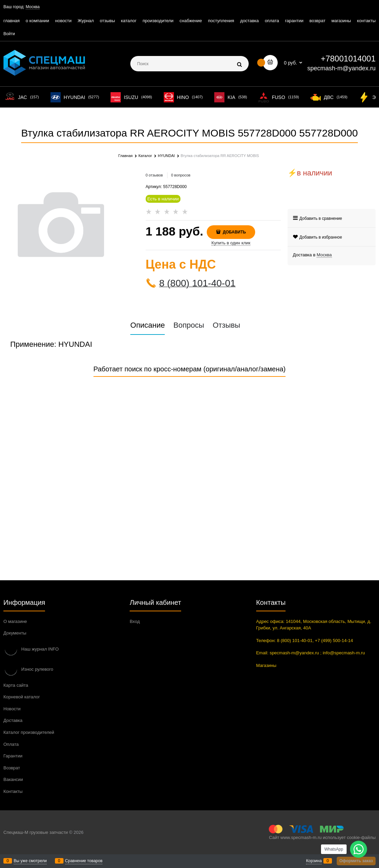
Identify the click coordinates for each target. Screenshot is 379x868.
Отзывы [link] (226, 325)
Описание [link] (148, 325)
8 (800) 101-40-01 (197, 283)
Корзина (314, 861)
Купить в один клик (231, 243)
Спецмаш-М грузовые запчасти (36, 832)
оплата (272, 21)
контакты (366, 21)
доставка (249, 21)
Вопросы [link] (189, 325)
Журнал (85, 21)
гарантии (294, 21)
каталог (129, 21)
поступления (221, 21)
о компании (37, 21)
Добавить (234, 232)
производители (158, 21)
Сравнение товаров (84, 861)
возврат (317, 21)
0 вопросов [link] (181, 175)
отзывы (107, 21)
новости (63, 21)
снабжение (191, 21)
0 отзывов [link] (154, 175)
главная (12, 21)
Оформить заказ (356, 861)
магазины (341, 21)
